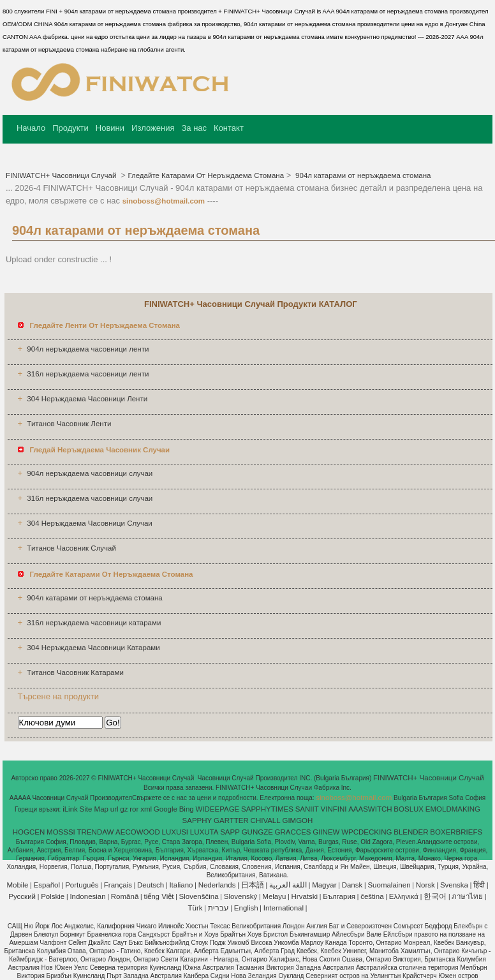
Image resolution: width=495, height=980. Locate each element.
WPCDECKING (366, 832)
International (284, 908)
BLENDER (411, 832)
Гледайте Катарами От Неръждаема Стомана (206, 175)
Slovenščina (199, 896)
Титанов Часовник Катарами (75, 672)
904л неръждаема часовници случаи (90, 473)
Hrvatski (305, 896)
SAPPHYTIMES (267, 809)
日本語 (253, 885)
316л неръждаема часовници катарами (94, 623)
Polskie (53, 896)
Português (82, 885)
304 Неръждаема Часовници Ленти (87, 399)
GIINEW (326, 832)
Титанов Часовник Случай (71, 548)
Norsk (425, 885)
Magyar (324, 885)
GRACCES (293, 832)
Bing (187, 809)
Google (166, 809)
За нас (194, 128)
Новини (110, 128)
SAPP (230, 832)
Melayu (274, 896)
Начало (31, 128)
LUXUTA (204, 832)
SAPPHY (197, 820)
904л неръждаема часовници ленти (88, 349)
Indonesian (87, 896)
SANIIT (307, 809)
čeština (372, 896)
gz (124, 809)
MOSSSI (61, 832)
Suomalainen (389, 885)
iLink (70, 809)
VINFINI (334, 809)
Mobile (17, 885)
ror (134, 809)
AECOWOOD (138, 832)
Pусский (22, 896)
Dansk (352, 885)
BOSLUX (409, 809)
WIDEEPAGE (217, 809)
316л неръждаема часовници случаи (90, 498)
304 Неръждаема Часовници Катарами (93, 648)
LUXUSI (175, 832)
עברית (218, 908)
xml (146, 809)
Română (125, 896)
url (115, 809)
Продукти (70, 128)
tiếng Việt (159, 896)
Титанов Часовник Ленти (69, 424)
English (246, 908)
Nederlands (217, 885)
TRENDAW (96, 832)
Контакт (229, 128)
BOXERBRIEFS (456, 832)
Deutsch (151, 885)
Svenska (454, 885)
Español (47, 885)
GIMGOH (297, 820)
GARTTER (231, 820)
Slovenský (240, 896)
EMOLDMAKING (453, 809)
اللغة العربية (288, 885)
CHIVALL (266, 820)
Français (118, 885)
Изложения (153, 128)
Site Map (94, 809)
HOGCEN (29, 832)
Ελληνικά (404, 896)
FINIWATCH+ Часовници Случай (62, 175)
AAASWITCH (370, 809)
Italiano (181, 885)
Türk (196, 908)
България (339, 896)
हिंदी (479, 885)
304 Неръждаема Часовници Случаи (89, 523)
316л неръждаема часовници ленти (88, 374)
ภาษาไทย (467, 896)
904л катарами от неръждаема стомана (362, 175)
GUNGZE (257, 832)
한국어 (435, 896)
